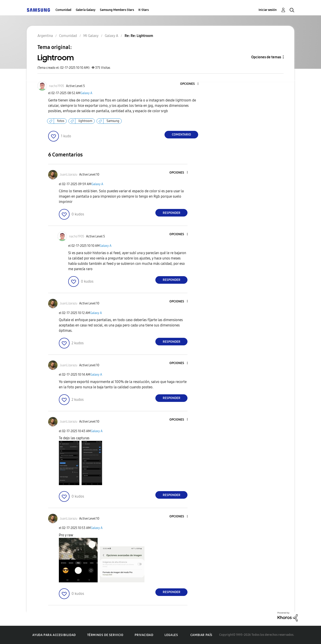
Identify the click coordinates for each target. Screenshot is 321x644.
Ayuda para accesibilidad (54, 635)
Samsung (113, 121)
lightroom (85, 121)
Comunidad (63, 10)
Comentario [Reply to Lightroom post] (181, 135)
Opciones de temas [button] (266, 57)
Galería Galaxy (86, 10)
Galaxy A (86, 93)
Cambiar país (201, 635)
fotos (61, 121)
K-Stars (144, 10)
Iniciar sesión (268, 10)
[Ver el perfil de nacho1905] (57, 86)
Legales (171, 635)
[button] (191, 84)
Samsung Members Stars (117, 10)
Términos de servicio (105, 635)
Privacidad (144, 635)
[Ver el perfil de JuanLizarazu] (69, 175)
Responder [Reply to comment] (172, 213)
